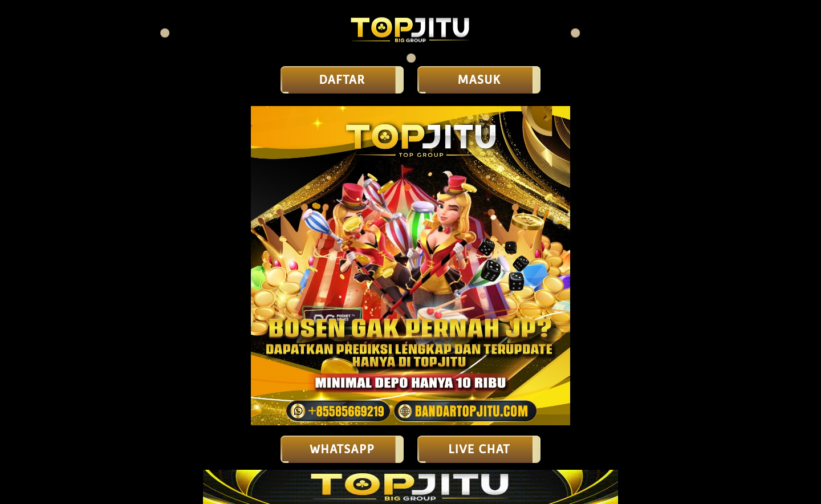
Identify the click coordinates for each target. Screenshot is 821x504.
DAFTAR (342, 80)
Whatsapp (342, 449)
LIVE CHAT (479, 449)
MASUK (479, 80)
